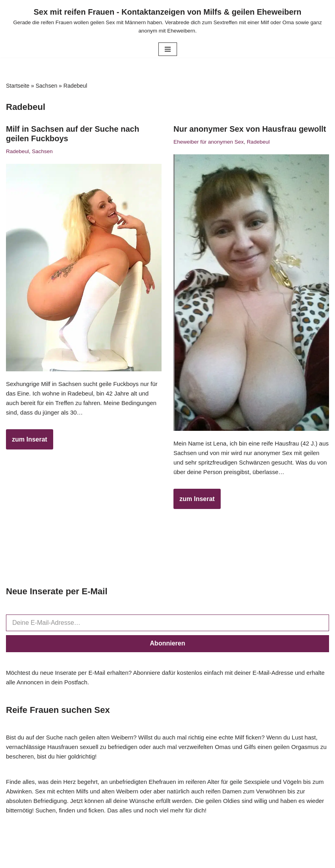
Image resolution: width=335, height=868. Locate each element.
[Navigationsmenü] (168, 49)
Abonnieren (168, 646)
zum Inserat (27, 445)
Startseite (18, 86)
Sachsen (46, 86)
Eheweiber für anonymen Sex (211, 142)
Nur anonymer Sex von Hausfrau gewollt (250, 129)
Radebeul (18, 152)
